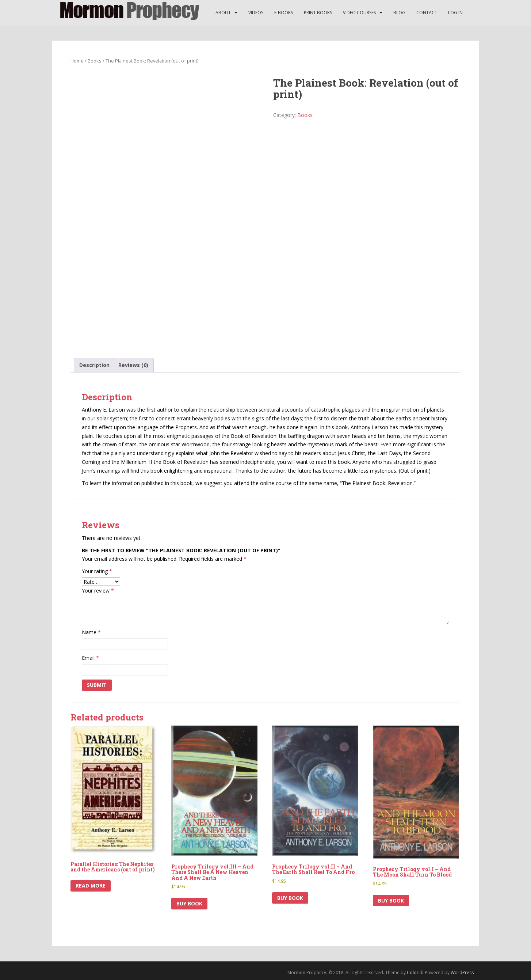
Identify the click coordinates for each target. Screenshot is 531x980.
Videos (256, 13)
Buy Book (189, 903)
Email (90, 658)
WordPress (462, 973)
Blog (399, 13)
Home (77, 61)
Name (91, 632)
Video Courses (359, 13)
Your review (98, 591)
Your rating (97, 571)
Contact (427, 13)
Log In (455, 13)
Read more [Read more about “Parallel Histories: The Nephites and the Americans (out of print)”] (91, 886)
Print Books (318, 13)
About (223, 13)
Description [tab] (94, 365)
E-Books (284, 13)
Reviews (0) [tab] (133, 365)
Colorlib (415, 973)
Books (95, 61)
